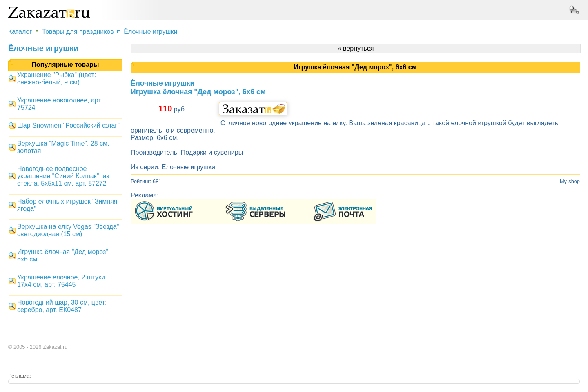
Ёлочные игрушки (150, 32)
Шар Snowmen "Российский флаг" (68, 125)
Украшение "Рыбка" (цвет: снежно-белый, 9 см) (57, 79)
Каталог (20, 32)
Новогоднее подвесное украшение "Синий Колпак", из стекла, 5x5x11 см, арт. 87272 (63, 176)
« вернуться (356, 48)
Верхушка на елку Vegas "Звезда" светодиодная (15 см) (68, 230)
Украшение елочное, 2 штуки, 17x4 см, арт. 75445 (62, 281)
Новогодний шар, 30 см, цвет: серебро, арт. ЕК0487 (62, 306)
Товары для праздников (78, 32)
